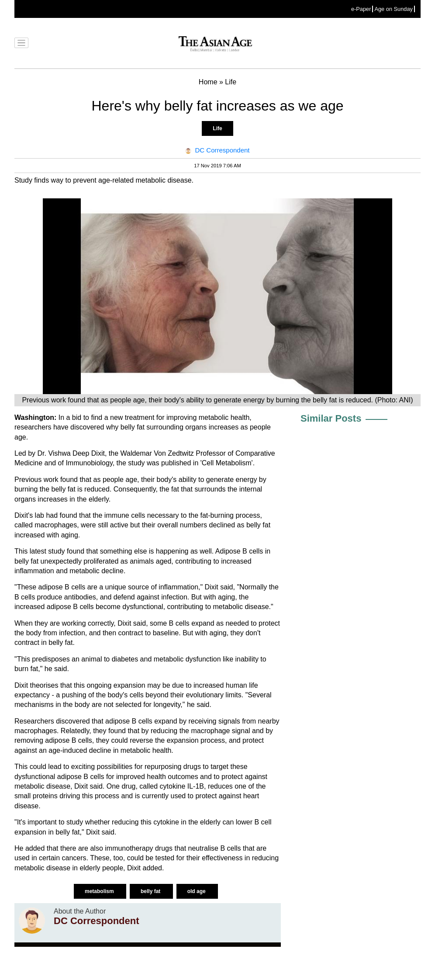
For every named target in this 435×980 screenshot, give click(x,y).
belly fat (151, 891)
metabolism (100, 891)
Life (217, 128)
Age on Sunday (394, 9)
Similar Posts (331, 418)
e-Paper (361, 9)
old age (197, 891)
